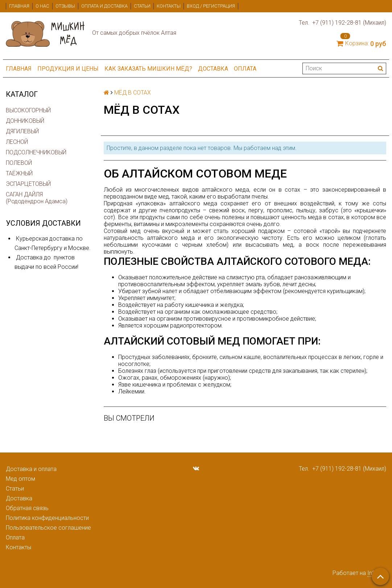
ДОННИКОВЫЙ (25, 121)
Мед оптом (20, 479)
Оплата (245, 69)
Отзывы (65, 6)
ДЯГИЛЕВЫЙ (22, 131)
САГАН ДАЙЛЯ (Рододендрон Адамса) (37, 198)
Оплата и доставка (104, 6)
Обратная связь (27, 508)
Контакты (169, 6)
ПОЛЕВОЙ (19, 163)
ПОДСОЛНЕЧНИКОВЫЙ (36, 152)
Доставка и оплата (31, 469)
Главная (19, 6)
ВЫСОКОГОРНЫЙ (28, 110)
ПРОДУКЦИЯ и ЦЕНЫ (68, 69)
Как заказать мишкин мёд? (148, 69)
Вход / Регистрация (211, 6)
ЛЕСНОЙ (17, 142)
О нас (42, 6)
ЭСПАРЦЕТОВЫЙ (28, 184)
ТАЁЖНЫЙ (19, 173)
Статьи (142, 6)
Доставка (213, 69)
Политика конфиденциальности (47, 518)
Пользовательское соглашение (48, 528)
